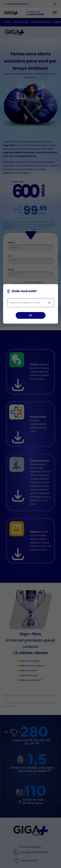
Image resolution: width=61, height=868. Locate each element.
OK (30, 315)
